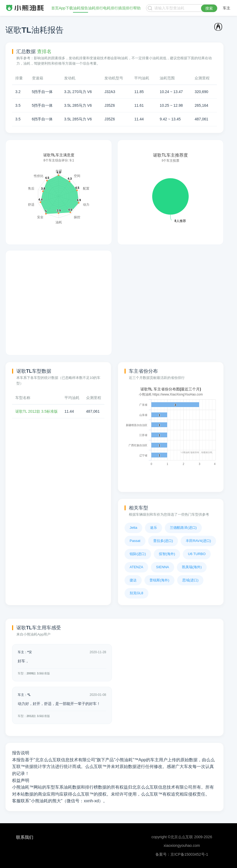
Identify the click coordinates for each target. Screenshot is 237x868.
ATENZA (136, 567)
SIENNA (162, 567)
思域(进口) (190, 580)
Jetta (133, 528)
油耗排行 (96, 8)
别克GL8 (136, 593)
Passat (135, 541)
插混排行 (126, 8)
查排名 (44, 51)
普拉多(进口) (163, 541)
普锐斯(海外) (159, 580)
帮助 (137, 8)
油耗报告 (81, 8)
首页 (55, 8)
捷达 (133, 580)
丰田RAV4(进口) (198, 541)
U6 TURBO (197, 554)
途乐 (154, 528)
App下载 (66, 8)
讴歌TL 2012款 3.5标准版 (37, 411)
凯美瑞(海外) (192, 567)
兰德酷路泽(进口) (183, 528)
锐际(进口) (138, 554)
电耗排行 (111, 8)
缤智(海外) (167, 554)
